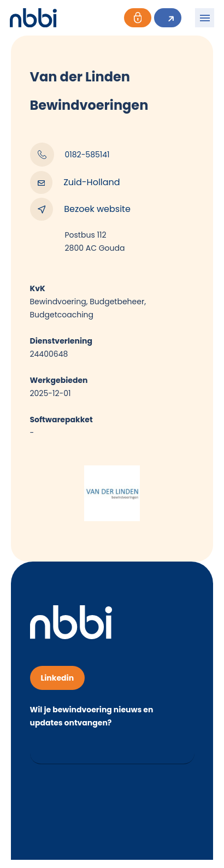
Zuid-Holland (75, 182)
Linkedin (58, 678)
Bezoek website (80, 209)
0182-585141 (70, 155)
